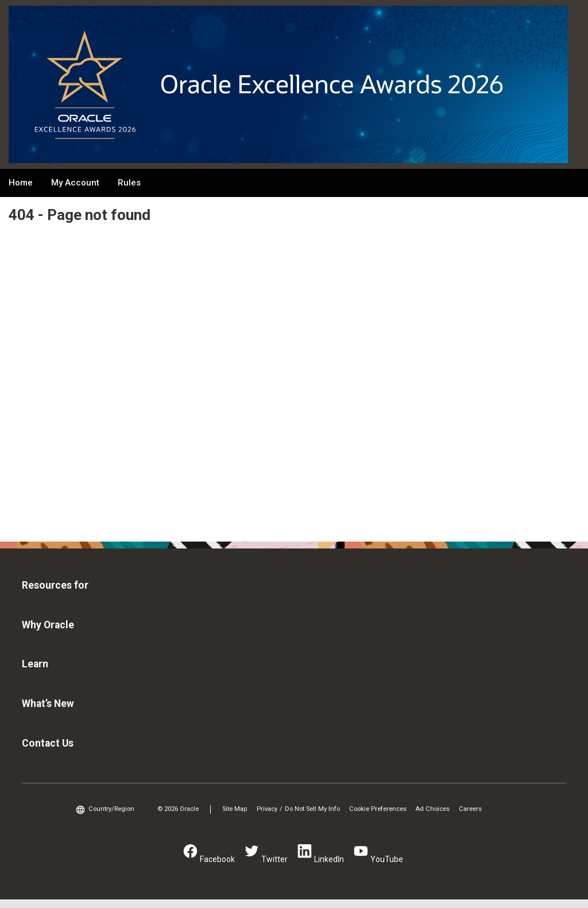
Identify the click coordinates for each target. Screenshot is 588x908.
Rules (129, 183)
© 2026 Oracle (178, 809)
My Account (75, 183)
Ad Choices (432, 809)
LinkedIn (329, 859)
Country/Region (111, 809)
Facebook (217, 859)
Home (21, 183)
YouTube (387, 859)
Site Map (235, 809)
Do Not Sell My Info (312, 809)
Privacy (267, 809)
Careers (470, 809)
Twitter (274, 859)
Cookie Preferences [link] (378, 809)
